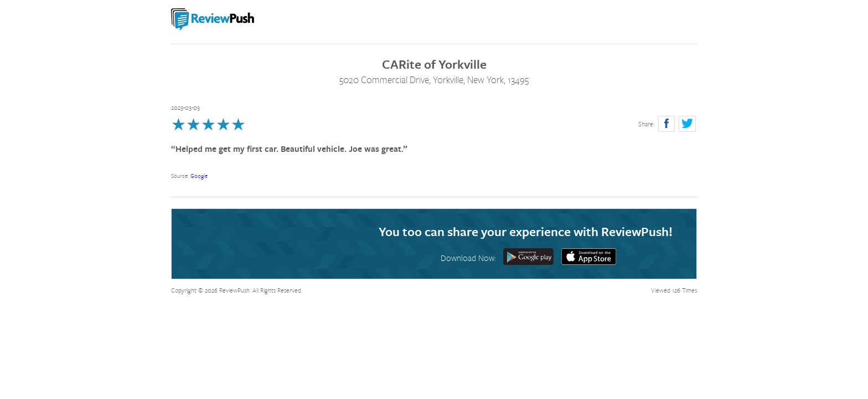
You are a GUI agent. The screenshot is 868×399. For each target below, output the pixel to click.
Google (199, 176)
